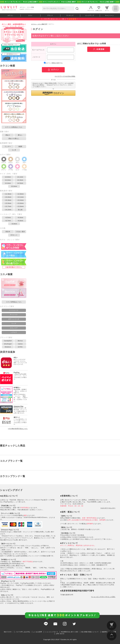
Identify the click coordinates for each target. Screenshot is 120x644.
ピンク (17, 167)
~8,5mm (8, 218)
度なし (20, 135)
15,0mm (14, 186)
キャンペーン (110, 15)
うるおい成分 (20, 232)
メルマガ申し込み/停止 (23, 632)
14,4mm (8, 183)
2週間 (20, 147)
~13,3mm (8, 200)
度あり (8, 135)
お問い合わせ (60, 634)
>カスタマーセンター (108, 508)
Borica (20, 341)
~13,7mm (8, 206)
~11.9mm (8, 194)
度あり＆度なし (14, 139)
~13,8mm (20, 206)
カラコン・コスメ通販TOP (39, 24)
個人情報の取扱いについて (90, 632)
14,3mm (20, 180)
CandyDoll (8, 341)
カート (107, 9)
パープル (11, 167)
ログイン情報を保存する (53, 63)
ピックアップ (90, 15)
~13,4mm (20, 200)
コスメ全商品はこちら (14, 302)
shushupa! (8, 344)
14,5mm (20, 183)
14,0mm (8, 177)
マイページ (91, 9)
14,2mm (8, 180)
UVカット (14, 235)
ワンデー (8, 147)
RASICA (8, 347)
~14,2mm (8, 210)
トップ (112, 635)
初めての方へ (8, 632)
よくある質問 (38, 632)
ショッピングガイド (52, 632)
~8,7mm (8, 221)
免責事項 (105, 632)
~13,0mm (8, 197)
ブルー (24, 160)
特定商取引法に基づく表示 (70, 632)
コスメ (30, 15)
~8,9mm (14, 224)
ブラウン (11, 160)
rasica (20, 344)
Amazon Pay (19, 406)
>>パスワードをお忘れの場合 (65, 76)
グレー (17, 160)
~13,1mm (20, 197)
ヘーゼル (24, 167)
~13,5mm (8, 203)
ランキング (70, 15)
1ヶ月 (14, 150)
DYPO (20, 347)
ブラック (4, 160)
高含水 (8, 232)
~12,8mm (20, 194)
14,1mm (20, 177)
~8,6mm (20, 218)
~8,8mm (20, 221)
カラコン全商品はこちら (14, 127)
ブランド (50, 15)
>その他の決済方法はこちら (18, 429)
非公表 (20, 210)
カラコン (10, 15)
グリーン (4, 167)
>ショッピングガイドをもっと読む (103, 597)
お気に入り (99, 9)
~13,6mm (20, 203)
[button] (53, 93)
